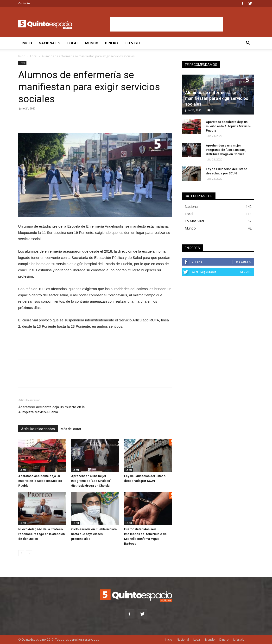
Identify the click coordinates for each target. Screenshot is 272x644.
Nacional (50, 43)
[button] (248, 43)
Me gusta (243, 262)
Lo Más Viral (194, 221)
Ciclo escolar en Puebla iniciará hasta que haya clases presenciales (94, 534)
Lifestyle (133, 43)
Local (73, 43)
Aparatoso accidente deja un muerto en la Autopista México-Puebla (51, 410)
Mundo (92, 43)
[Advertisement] (166, 24)
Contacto (24, 3)
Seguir (245, 272)
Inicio (27, 43)
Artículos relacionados (38, 429)
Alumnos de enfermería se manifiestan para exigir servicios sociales (217, 98)
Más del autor (71, 429)
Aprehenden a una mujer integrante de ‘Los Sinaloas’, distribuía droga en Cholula (91, 481)
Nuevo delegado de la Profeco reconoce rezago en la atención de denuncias (41, 534)
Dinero (111, 43)
